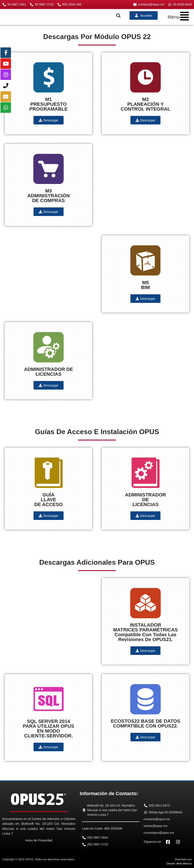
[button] (178, 17)
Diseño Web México (179, 864)
